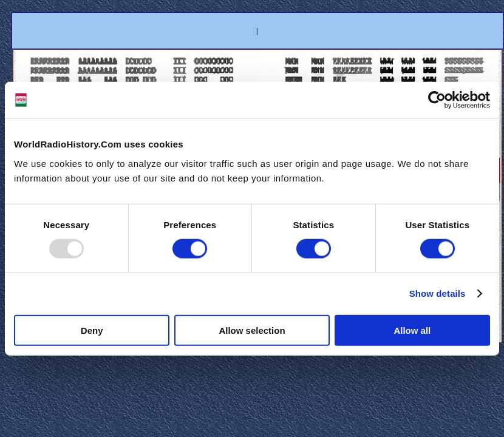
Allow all (412, 330)
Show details (438, 293)
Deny (92, 330)
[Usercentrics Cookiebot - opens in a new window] (437, 100)
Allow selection (252, 330)
